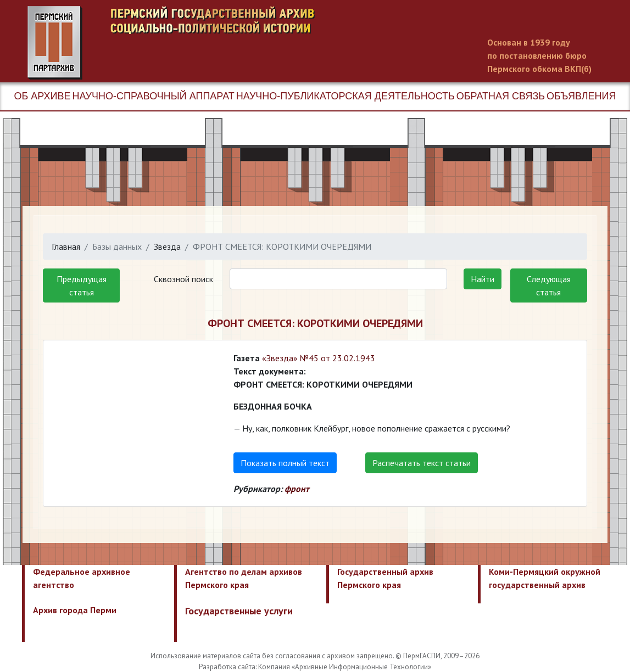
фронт (297, 489)
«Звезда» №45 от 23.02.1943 (319, 358)
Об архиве (42, 96)
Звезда (167, 247)
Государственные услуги (239, 611)
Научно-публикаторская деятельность (345, 96)
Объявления (581, 96)
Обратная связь (501, 96)
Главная (66, 247)
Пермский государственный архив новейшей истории (233, 43)
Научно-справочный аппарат (153, 96)
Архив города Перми (75, 610)
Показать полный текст (285, 463)
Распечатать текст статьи (422, 463)
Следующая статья (549, 285)
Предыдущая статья (82, 285)
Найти (483, 279)
